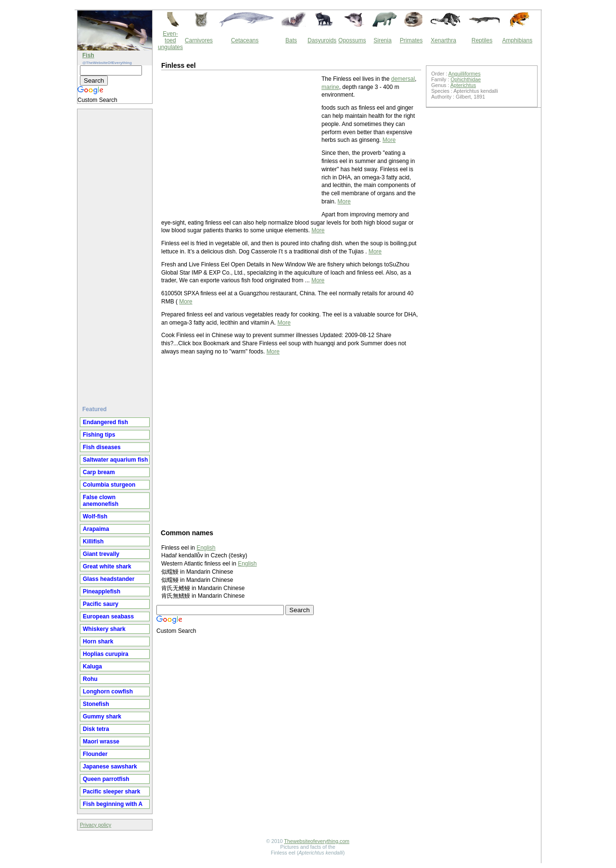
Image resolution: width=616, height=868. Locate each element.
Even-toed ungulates (170, 40)
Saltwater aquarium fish (115, 460)
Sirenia (382, 40)
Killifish (93, 541)
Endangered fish (105, 422)
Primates (411, 40)
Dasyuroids (322, 40)
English (206, 548)
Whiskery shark (104, 629)
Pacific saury (101, 604)
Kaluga (92, 667)
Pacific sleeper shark (111, 792)
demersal (403, 79)
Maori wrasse (101, 742)
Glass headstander (109, 579)
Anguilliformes (465, 74)
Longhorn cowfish (108, 692)
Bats (291, 40)
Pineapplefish (102, 591)
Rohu (90, 679)
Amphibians (517, 40)
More (389, 140)
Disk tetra (96, 729)
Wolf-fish (95, 516)
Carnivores (199, 40)
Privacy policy (96, 825)
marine (330, 87)
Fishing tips (99, 435)
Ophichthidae (466, 79)
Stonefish (96, 704)
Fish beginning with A (113, 804)
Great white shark (107, 566)
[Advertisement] (116, 253)
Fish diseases (102, 447)
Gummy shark (102, 717)
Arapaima (96, 529)
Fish (88, 55)
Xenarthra (443, 40)
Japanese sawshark (110, 767)
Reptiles (482, 40)
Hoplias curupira (106, 654)
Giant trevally (101, 554)
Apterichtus (463, 85)
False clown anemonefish (101, 501)
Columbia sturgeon (109, 485)
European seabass (108, 616)
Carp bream (99, 472)
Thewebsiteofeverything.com (317, 841)
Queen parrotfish (106, 779)
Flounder (95, 754)
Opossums (352, 40)
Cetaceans (245, 40)
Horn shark (98, 642)
